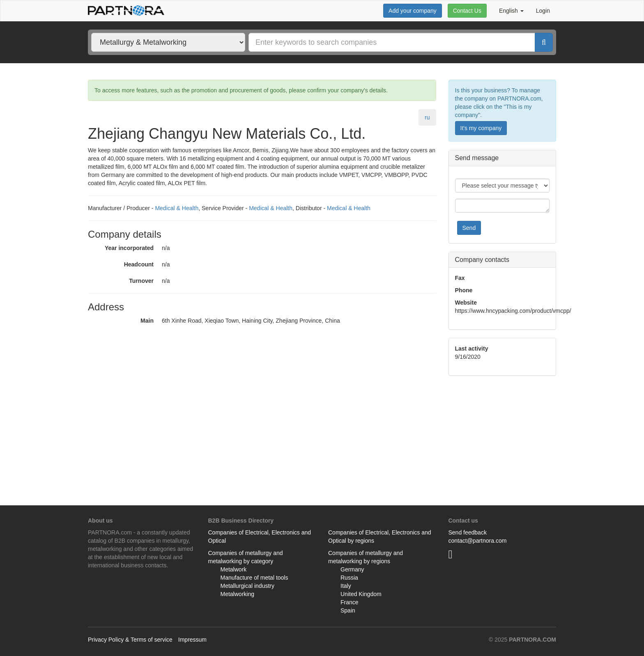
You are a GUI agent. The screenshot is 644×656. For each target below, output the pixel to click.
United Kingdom (361, 594)
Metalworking (237, 594)
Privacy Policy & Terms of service (130, 640)
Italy (346, 586)
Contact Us (467, 11)
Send (469, 228)
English (511, 11)
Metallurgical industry (248, 586)
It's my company (481, 128)
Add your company (413, 11)
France (350, 602)
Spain (348, 610)
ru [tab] (427, 117)
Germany (352, 569)
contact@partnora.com (478, 541)
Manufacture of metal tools (254, 578)
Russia (349, 578)
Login (543, 11)
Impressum (192, 640)
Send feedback (468, 532)
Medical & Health (177, 208)
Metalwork (234, 569)
